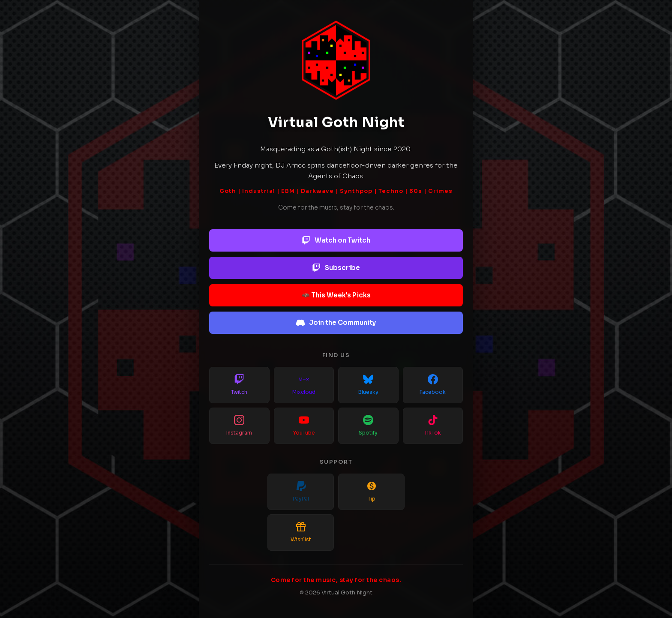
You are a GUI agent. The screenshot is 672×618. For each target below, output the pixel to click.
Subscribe (336, 268)
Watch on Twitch (336, 240)
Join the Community (336, 323)
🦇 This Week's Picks (336, 295)
